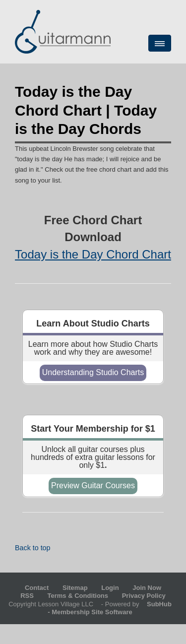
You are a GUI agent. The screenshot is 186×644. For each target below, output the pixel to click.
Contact (37, 588)
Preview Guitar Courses (93, 485)
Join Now (147, 588)
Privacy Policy (144, 596)
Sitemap (75, 588)
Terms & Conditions (78, 596)
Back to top (33, 548)
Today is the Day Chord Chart (93, 254)
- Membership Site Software (113, 608)
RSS (27, 596)
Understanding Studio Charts (93, 372)
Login (110, 588)
